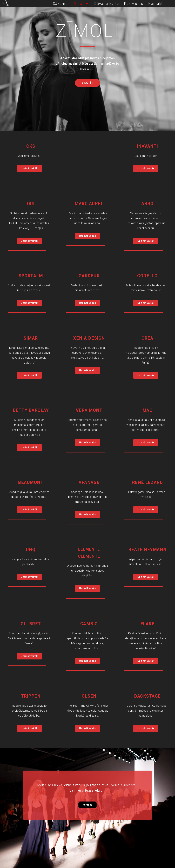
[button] (87, 83)
